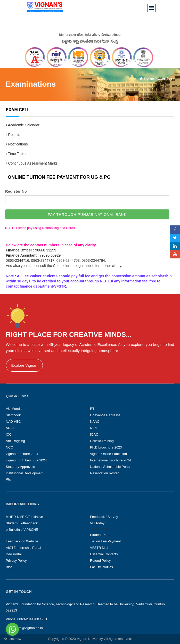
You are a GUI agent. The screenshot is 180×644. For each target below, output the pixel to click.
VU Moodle (14, 409)
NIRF (94, 428)
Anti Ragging (15, 441)
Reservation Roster (104, 473)
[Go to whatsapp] (12, 629)
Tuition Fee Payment (105, 541)
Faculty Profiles (101, 567)
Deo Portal (14, 554)
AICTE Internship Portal (24, 548)
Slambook (13, 415)
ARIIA (10, 428)
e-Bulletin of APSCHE (22, 530)
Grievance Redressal (106, 415)
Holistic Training (102, 441)
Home (149, 78)
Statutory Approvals (21, 467)
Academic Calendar (23, 125)
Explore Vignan (24, 365)
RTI (93, 409)
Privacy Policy (16, 561)
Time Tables (17, 154)
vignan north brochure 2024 (26, 460)
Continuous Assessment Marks (32, 163)
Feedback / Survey (104, 517)
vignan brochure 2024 (22, 454)
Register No (16, 191)
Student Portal (101, 535)
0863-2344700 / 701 (32, 619)
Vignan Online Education (108, 454)
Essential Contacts (104, 554)
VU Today (97, 523)
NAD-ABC (14, 422)
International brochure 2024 (111, 460)
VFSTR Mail (99, 548)
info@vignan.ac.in (29, 628)
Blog (9, 567)
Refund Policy (100, 561)
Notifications (17, 144)
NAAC (95, 422)
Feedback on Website (22, 541)
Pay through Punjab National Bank (87, 215)
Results (13, 135)
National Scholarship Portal (110, 467)
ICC (9, 434)
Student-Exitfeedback (22, 523)
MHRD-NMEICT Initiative (24, 517)
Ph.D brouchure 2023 (106, 447)
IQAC (94, 434)
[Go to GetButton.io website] (12, 639)
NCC (10, 447)
